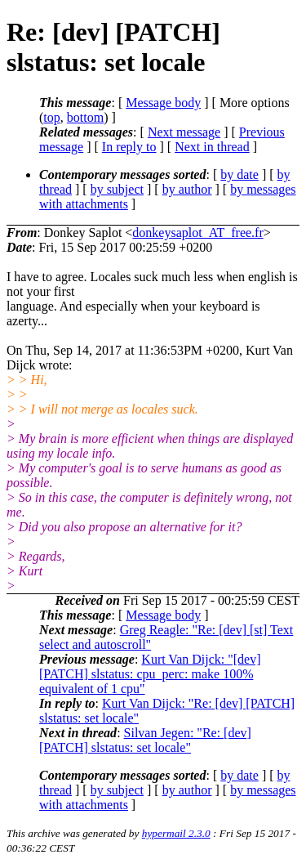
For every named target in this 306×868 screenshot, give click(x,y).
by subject (117, 189)
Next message (184, 132)
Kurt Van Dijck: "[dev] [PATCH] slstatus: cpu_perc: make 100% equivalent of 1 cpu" (150, 674)
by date (239, 174)
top (51, 117)
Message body (163, 103)
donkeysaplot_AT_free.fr (197, 233)
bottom (85, 117)
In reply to (129, 147)
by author (187, 189)
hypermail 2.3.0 (176, 833)
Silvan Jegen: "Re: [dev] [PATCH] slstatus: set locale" (145, 740)
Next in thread (212, 147)
